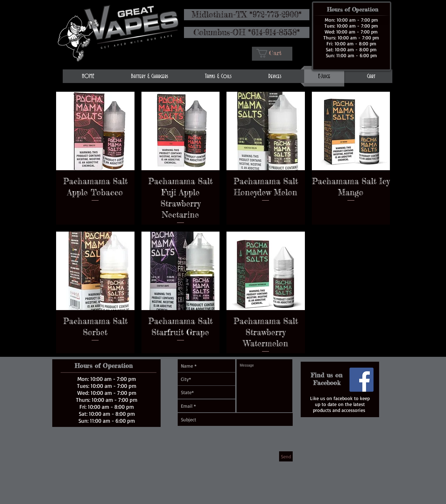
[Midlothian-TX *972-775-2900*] (247, 15)
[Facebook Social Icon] (362, 380)
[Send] (286, 456)
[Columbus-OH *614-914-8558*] (247, 32)
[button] (273, 53)
